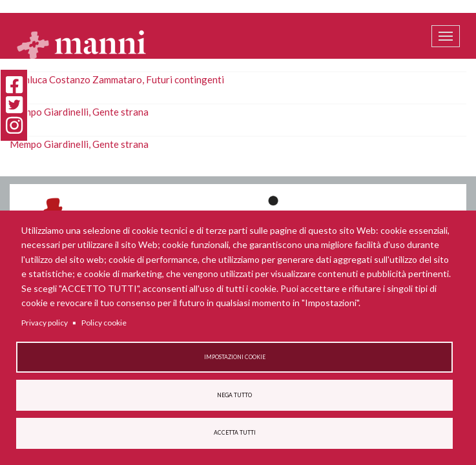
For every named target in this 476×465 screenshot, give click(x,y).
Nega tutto (234, 395)
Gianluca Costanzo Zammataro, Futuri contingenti (117, 79)
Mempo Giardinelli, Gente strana (79, 112)
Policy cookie (104, 323)
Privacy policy (45, 323)
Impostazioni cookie (235, 357)
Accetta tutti (235, 433)
